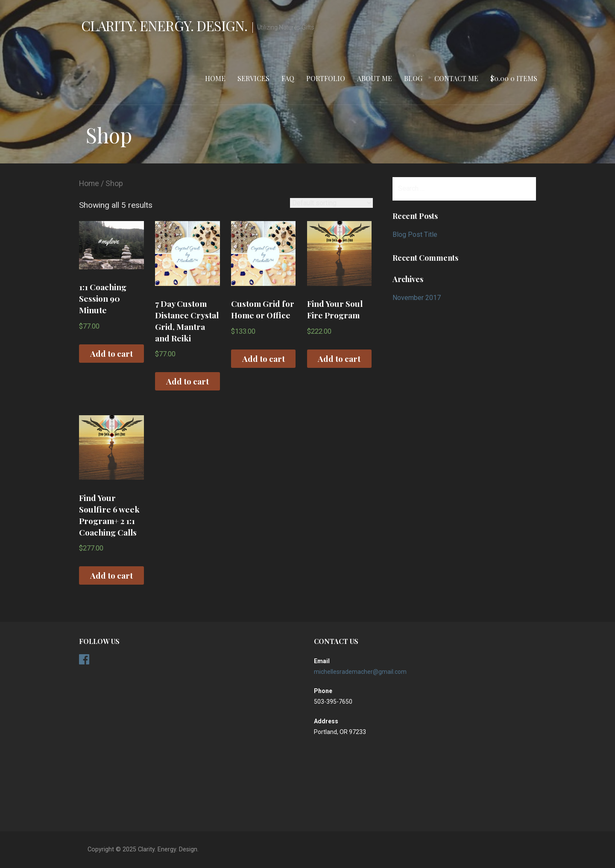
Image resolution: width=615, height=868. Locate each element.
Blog (413, 78)
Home (215, 78)
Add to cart (111, 353)
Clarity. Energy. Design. (164, 25)
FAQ (288, 78)
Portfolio (326, 78)
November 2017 (417, 298)
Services (253, 78)
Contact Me (456, 78)
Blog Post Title (415, 234)
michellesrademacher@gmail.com (360, 672)
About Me (375, 78)
